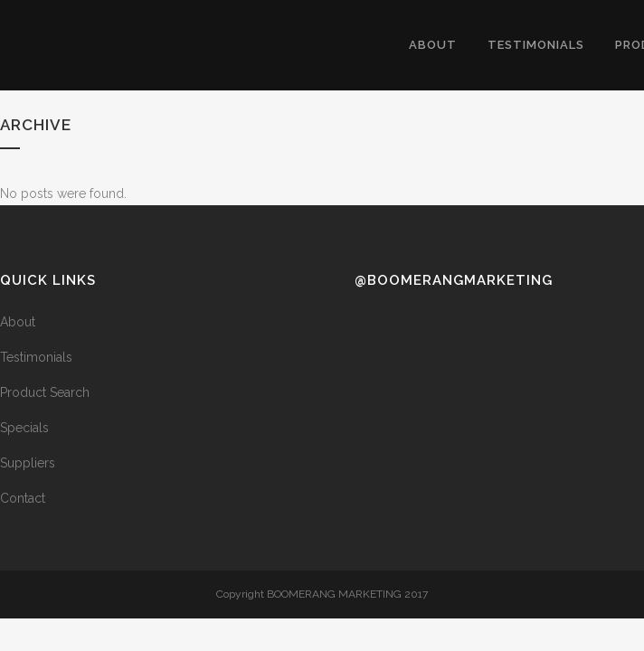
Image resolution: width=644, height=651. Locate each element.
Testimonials (36, 357)
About (18, 322)
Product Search (45, 392)
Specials (24, 428)
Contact (23, 498)
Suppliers (28, 463)
